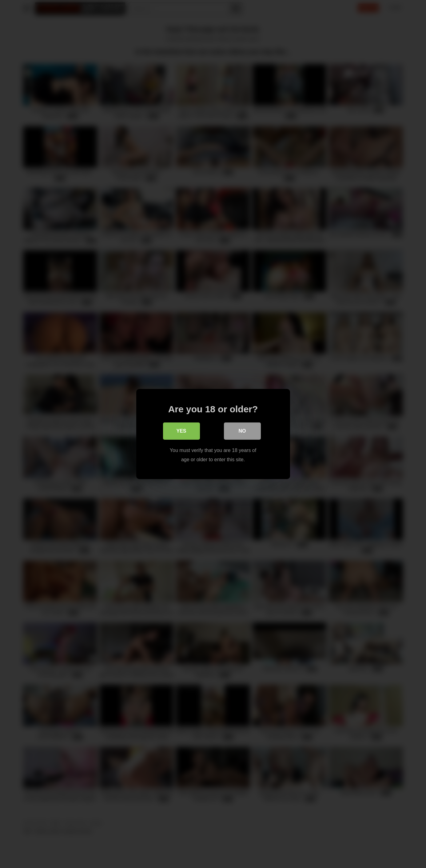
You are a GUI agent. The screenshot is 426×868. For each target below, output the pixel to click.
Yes (181, 431)
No (242, 431)
